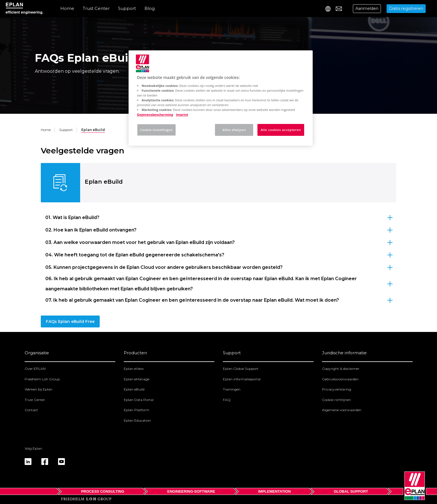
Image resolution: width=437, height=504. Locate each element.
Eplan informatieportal (242, 379)
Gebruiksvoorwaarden (340, 379)
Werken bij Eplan (39, 389)
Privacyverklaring (337, 389)
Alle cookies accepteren (281, 130)
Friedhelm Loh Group (42, 379)
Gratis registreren (406, 8)
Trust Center (96, 8)
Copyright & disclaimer (341, 369)
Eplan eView (134, 369)
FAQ (227, 400)
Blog (150, 8)
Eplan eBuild (134, 389)
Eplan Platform (137, 410)
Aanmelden (367, 8)
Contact (31, 410)
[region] (221, 98)
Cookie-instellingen (157, 130)
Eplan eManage (137, 379)
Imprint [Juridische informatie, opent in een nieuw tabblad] (182, 114)
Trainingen (232, 389)
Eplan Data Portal (139, 400)
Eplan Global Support (241, 369)
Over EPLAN (35, 369)
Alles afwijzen (234, 130)
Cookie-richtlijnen (336, 400)
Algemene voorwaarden (342, 410)
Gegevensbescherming (155, 114)
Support (127, 8)
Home (67, 8)
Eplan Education (137, 420)
